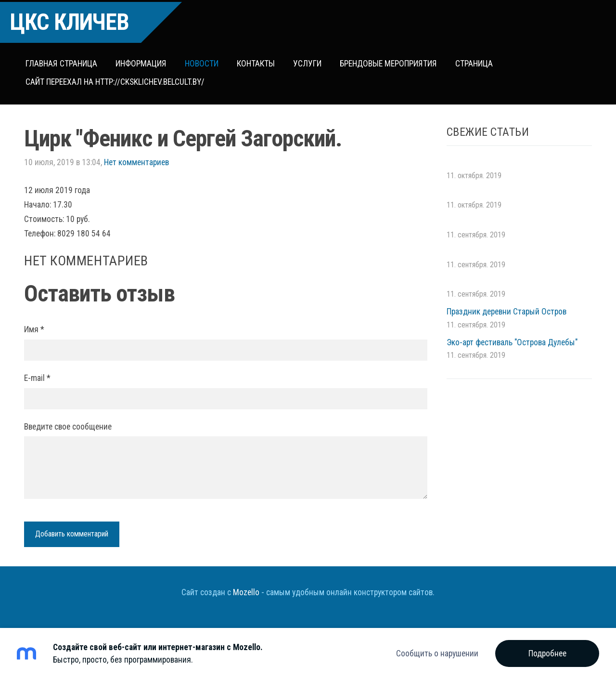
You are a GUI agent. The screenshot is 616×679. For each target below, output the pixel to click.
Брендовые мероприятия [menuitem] (390, 62)
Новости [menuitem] (204, 62)
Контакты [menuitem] (258, 62)
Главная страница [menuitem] (63, 62)
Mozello (246, 588)
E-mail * (37, 374)
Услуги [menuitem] (309, 62)
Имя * (34, 326)
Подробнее (547, 653)
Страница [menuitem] (476, 62)
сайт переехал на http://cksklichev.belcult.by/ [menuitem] (117, 80)
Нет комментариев (136, 158)
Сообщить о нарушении (437, 653)
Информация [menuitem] (143, 62)
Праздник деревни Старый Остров (507, 307)
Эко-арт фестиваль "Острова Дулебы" (512, 338)
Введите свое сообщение (68, 422)
